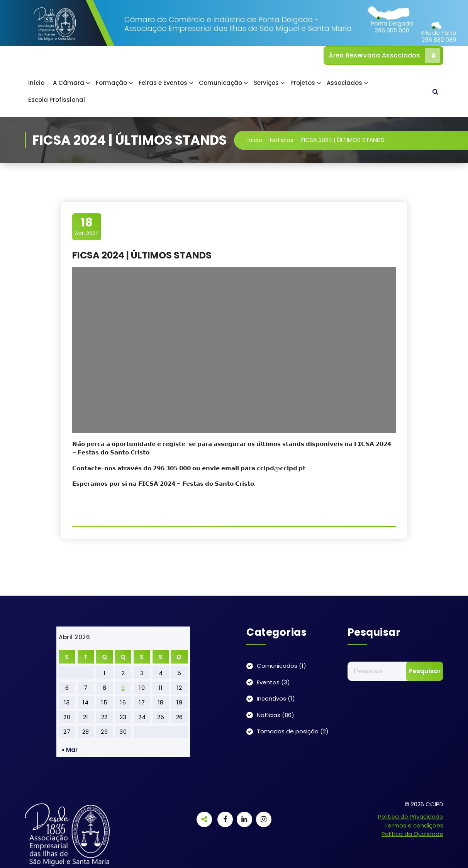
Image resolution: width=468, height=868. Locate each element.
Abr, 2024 (87, 226)
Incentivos (271, 698)
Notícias (282, 140)
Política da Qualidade (412, 834)
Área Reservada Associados (384, 56)
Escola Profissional (57, 100)
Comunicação (220, 83)
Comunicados (277, 666)
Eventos (268, 682)
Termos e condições (414, 825)
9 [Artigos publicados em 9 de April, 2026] (123, 688)
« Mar (70, 750)
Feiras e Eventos (163, 83)
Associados (344, 83)
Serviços (266, 83)
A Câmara (69, 83)
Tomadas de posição (288, 731)
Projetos (303, 83)
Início (36, 83)
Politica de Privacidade (411, 816)
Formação (111, 83)
